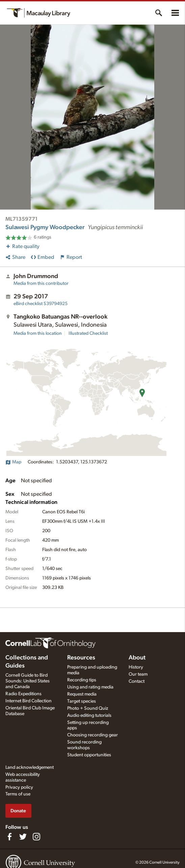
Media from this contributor (41, 283)
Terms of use (18, 794)
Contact (137, 681)
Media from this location (38, 333)
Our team (138, 674)
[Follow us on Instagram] (36, 837)
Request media (82, 694)
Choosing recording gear (92, 735)
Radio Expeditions (23, 694)
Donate (18, 811)
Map (13, 462)
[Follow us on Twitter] (23, 837)
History (136, 667)
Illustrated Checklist (88, 333)
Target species (82, 701)
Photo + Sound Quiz (88, 708)
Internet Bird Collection (29, 701)
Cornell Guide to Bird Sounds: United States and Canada (28, 681)
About (137, 658)
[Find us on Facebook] (9, 837)
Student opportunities (89, 755)
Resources (81, 658)
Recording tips (82, 680)
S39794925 (41, 304)
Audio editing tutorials (89, 715)
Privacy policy (19, 787)
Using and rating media (90, 687)
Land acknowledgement (30, 767)
